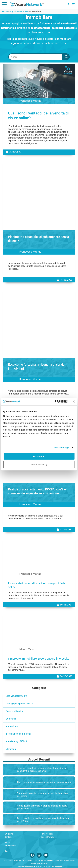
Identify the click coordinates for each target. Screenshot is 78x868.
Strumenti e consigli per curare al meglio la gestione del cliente (43, 795)
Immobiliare (12, 726)
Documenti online (15, 711)
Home (5, 11)
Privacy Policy (47, 834)
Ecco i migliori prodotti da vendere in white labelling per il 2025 (43, 820)
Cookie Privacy (47, 837)
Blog (7, 851)
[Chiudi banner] (74, 402)
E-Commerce (10, 846)
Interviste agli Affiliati (16, 741)
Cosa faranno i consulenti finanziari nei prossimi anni (44, 782)
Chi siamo (9, 834)
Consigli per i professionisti (19, 703)
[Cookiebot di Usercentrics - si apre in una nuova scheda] (55, 402)
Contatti (8, 837)
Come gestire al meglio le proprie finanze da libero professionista (42, 807)
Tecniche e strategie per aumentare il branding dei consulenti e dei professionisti (42, 770)
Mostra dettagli (61, 448)
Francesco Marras (30, 101)
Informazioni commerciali (19, 734)
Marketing (11, 749)
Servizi (7, 842)
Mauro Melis (27, 649)
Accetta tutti (39, 456)
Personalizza (39, 464)
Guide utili (11, 719)
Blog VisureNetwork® (19, 11)
